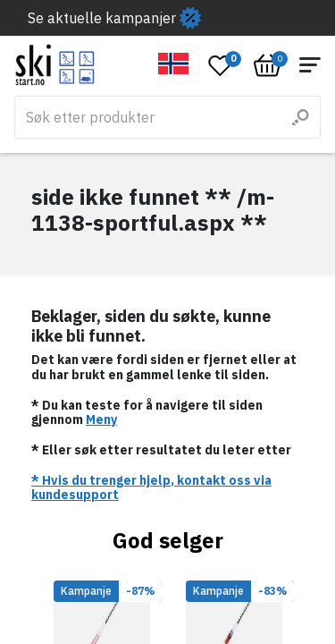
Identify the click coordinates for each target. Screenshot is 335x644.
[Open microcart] (267, 65)
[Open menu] (310, 65)
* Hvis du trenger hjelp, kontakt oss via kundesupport (151, 488)
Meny (101, 419)
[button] (174, 64)
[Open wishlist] (221, 65)
